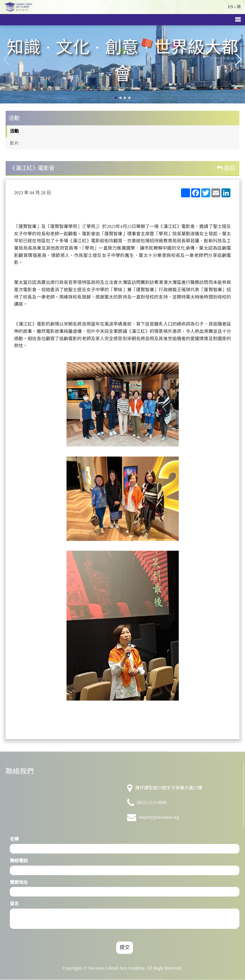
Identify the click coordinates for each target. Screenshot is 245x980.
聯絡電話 (19, 861)
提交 (125, 947)
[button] (238, 60)
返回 (226, 168)
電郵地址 (19, 882)
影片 (14, 143)
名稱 (14, 839)
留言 (14, 904)
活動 (14, 131)
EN (231, 7)
